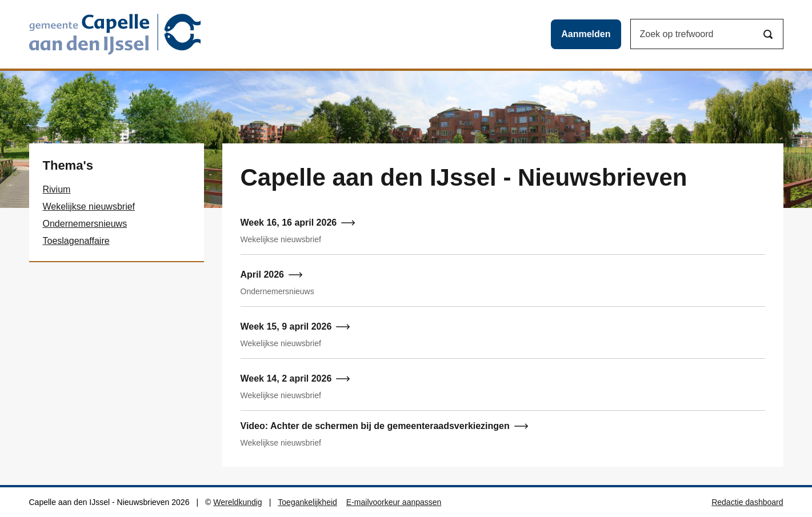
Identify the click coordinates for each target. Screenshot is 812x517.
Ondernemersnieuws (85, 224)
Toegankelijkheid (307, 502)
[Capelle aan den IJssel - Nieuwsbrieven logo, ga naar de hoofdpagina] (115, 34)
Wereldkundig (237, 502)
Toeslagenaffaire (76, 241)
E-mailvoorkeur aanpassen (394, 502)
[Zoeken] (768, 34)
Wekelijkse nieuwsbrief (89, 207)
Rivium (57, 189)
